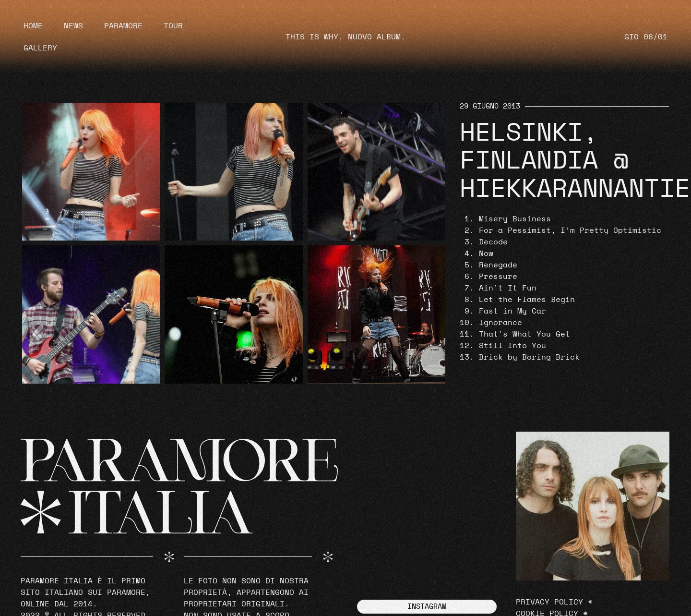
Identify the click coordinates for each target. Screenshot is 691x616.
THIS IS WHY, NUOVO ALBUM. (345, 37)
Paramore (123, 26)
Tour (173, 26)
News (73, 26)
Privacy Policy (549, 602)
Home (33, 26)
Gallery (40, 48)
